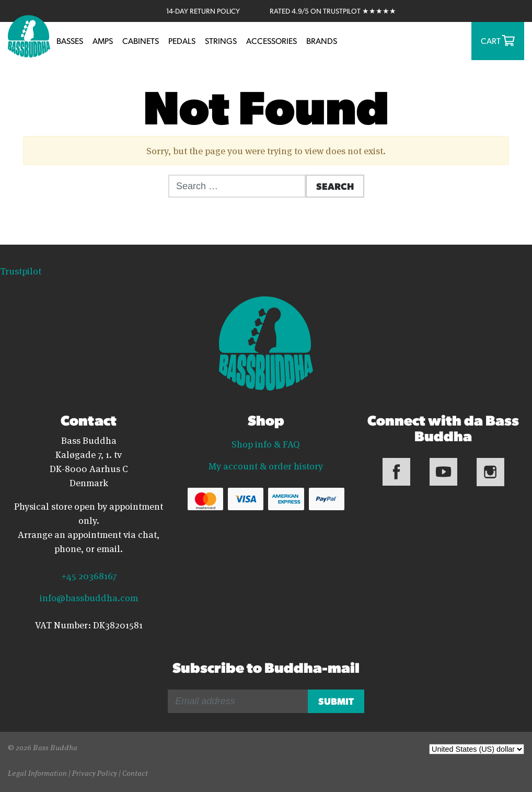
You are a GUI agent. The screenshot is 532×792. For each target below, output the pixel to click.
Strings (221, 41)
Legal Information (37, 772)
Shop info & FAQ (266, 443)
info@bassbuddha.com (89, 597)
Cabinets (141, 41)
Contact (135, 772)
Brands (322, 41)
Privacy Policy (95, 772)
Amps (103, 41)
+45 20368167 (89, 575)
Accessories (271, 41)
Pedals (182, 41)
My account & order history (266, 465)
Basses (70, 41)
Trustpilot (21, 270)
